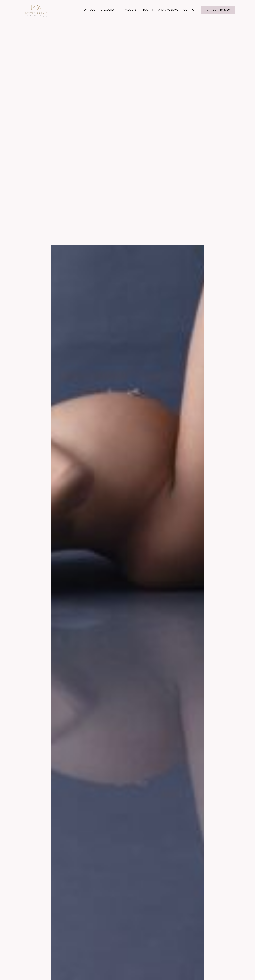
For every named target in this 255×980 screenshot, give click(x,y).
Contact (190, 10)
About (147, 10)
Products (130, 10)
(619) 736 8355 (218, 10)
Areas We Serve (168, 10)
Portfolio (89, 10)
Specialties (109, 10)
